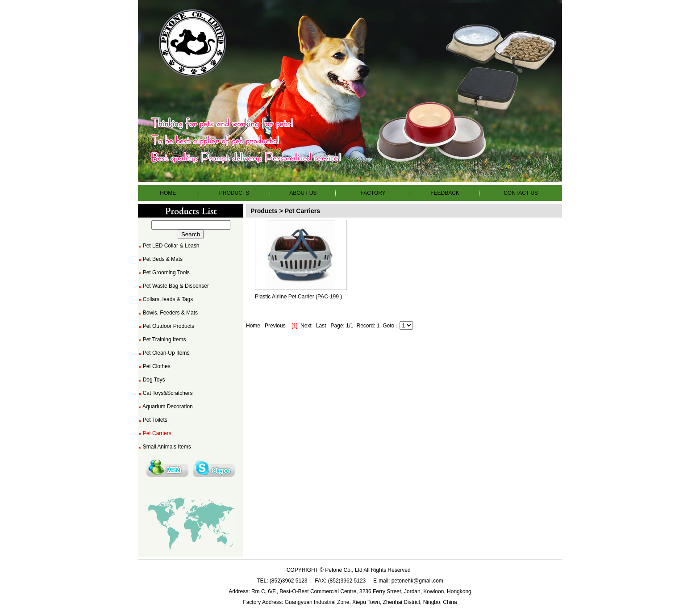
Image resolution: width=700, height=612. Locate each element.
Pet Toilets (153, 420)
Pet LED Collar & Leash (169, 246)
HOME (168, 193)
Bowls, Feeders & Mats (168, 313)
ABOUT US (303, 193)
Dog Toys (151, 380)
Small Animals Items (165, 447)
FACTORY (373, 193)
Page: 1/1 (342, 326)
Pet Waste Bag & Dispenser (173, 286)
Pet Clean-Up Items (164, 353)
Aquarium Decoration (165, 407)
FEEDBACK (445, 193)
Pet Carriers (155, 433)
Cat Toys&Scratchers (165, 393)
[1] (294, 326)
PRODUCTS (234, 193)
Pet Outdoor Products (166, 326)
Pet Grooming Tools (164, 272)
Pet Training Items (162, 340)
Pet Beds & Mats (160, 259)
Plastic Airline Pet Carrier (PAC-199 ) (298, 297)
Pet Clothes (154, 366)
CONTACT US (521, 193)
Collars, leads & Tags (165, 299)
